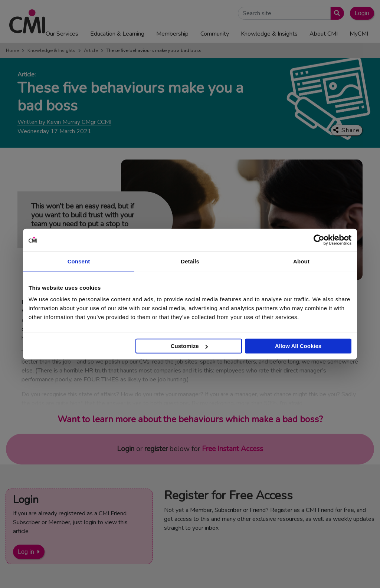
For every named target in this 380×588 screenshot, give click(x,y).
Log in (26, 552)
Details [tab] (190, 261)
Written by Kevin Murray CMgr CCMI (64, 122)
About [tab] (301, 261)
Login (362, 13)
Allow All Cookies (298, 346)
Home (12, 50)
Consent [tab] (79, 261)
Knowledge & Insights (51, 50)
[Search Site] (284, 13)
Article (91, 50)
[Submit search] (336, 13)
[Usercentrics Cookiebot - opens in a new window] (319, 240)
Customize (189, 346)
